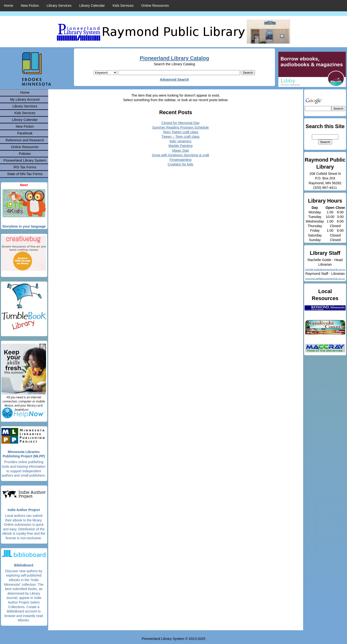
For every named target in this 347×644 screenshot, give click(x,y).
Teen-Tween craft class (180, 132)
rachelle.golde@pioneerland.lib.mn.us (325, 269)
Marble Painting (180, 146)
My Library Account (25, 99)
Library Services (59, 6)
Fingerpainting (180, 160)
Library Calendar (92, 6)
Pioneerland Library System (25, 160)
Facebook (25, 133)
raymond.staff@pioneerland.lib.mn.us (325, 279)
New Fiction (30, 6)
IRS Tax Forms (25, 167)
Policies (25, 154)
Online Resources (155, 6)
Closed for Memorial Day (180, 123)
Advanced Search (174, 79)
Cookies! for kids (180, 164)
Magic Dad (181, 151)
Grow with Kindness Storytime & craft (180, 155)
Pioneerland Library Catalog (174, 58)
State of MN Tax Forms (25, 174)
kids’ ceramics (180, 141)
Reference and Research (25, 140)
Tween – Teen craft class (180, 137)
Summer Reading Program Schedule (180, 127)
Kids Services (123, 6)
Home (8, 6)
